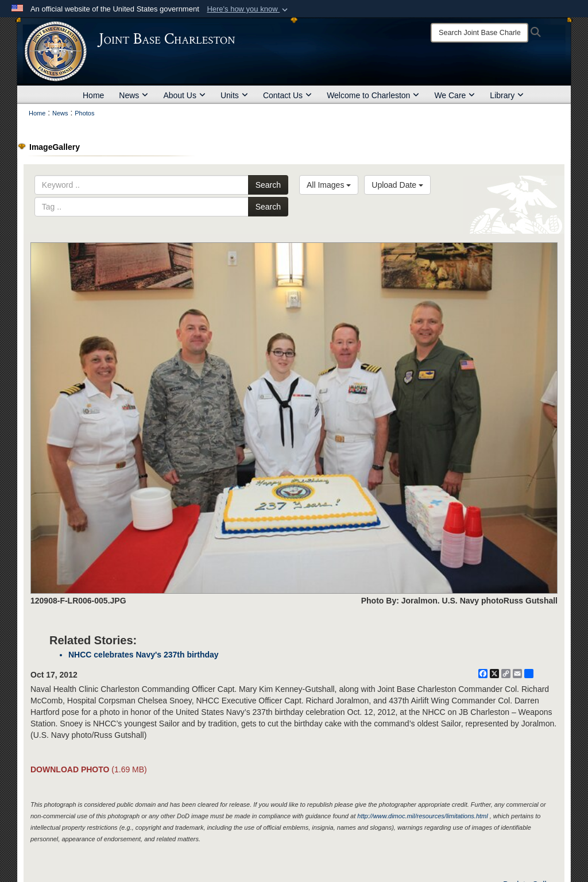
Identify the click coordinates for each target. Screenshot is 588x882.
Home (93, 95)
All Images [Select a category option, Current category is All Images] (329, 185)
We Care (454, 95)
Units (234, 95)
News (134, 95)
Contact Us (287, 95)
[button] (248, 9)
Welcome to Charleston (373, 95)
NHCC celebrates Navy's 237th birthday (144, 655)
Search (268, 185)
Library (507, 95)
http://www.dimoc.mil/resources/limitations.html (422, 816)
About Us (184, 95)
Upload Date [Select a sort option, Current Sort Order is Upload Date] (397, 185)
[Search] (479, 33)
